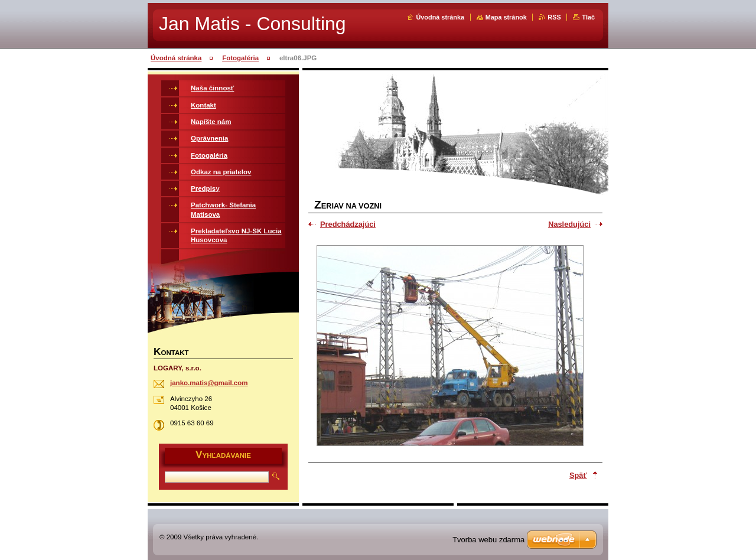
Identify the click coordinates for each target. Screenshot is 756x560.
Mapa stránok (506, 17)
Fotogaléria (240, 58)
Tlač (588, 17)
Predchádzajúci (348, 224)
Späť (578, 475)
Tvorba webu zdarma (488, 540)
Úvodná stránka (440, 17)
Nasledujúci (569, 224)
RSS (554, 17)
